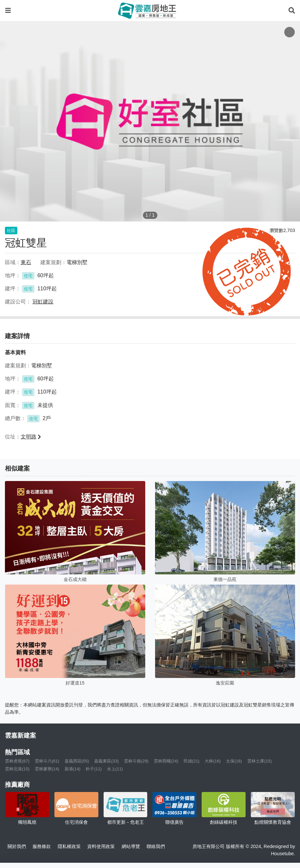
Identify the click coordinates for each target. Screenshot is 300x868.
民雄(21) (192, 761)
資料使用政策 (101, 846)
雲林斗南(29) (136, 761)
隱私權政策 (69, 846)
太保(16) (234, 761)
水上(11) (115, 769)
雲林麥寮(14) (47, 769)
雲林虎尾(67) (17, 761)
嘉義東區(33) (106, 761)
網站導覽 (131, 846)
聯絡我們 (156, 846)
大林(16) (213, 761)
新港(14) (73, 769)
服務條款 (42, 846)
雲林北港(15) (17, 769)
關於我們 (17, 846)
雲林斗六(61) (47, 761)
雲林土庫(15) (260, 761)
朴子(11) (94, 769)
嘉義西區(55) (77, 761)
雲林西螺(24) (166, 761)
